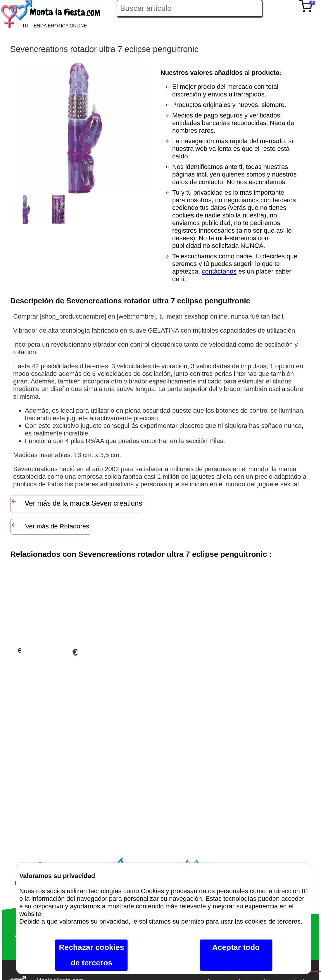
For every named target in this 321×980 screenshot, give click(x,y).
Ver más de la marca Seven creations (76, 502)
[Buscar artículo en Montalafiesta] (189, 8)
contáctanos (219, 271)
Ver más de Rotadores (50, 526)
